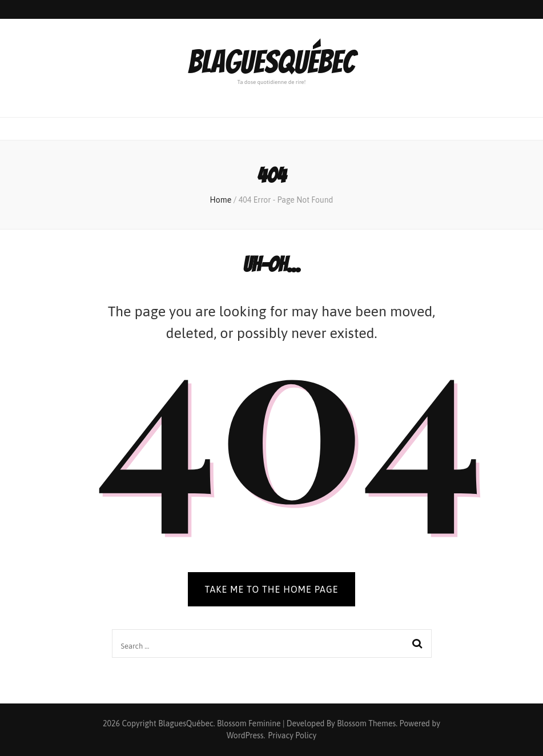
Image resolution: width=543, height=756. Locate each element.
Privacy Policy (292, 735)
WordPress (245, 735)
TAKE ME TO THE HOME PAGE (272, 589)
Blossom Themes (366, 723)
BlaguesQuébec (271, 62)
